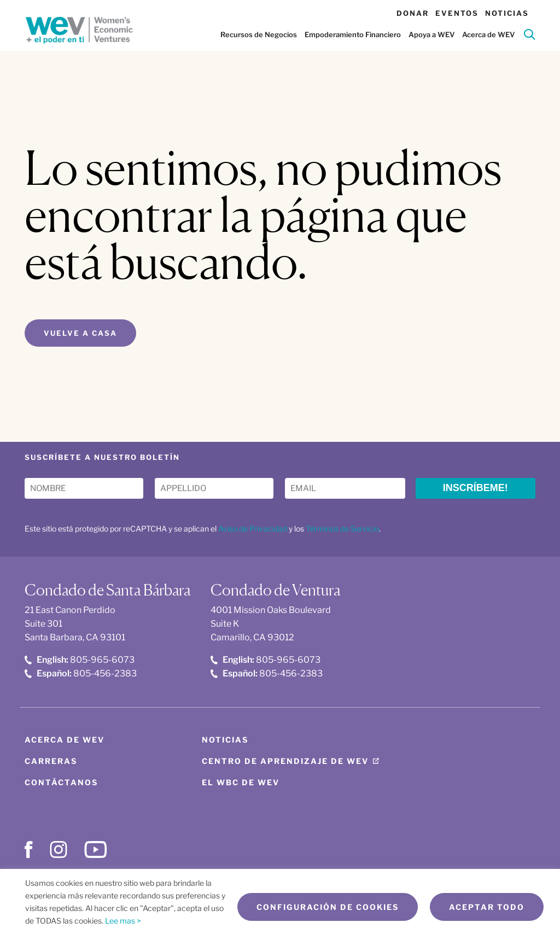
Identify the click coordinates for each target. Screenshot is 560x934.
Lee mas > (123, 921)
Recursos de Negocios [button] (259, 34)
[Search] (530, 36)
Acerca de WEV (488, 34)
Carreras (51, 761)
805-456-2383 (81, 673)
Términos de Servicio (342, 529)
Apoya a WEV (431, 34)
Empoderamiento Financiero (353, 34)
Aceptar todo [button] (487, 907)
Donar (413, 13)
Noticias (507, 13)
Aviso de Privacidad (253, 529)
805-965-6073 (80, 660)
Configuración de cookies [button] (328, 907)
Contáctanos (61, 782)
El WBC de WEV (241, 782)
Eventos (457, 13)
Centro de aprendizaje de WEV (285, 761)
